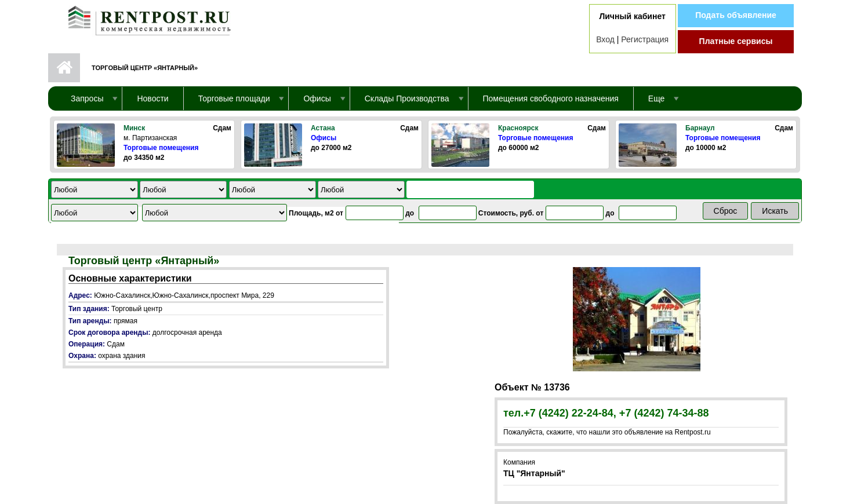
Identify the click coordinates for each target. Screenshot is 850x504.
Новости (152, 98)
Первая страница (64, 68)
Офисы (324, 138)
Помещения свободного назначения (551, 98)
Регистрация (645, 39)
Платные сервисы (736, 41)
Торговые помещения (161, 148)
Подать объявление (736, 15)
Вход (605, 39)
